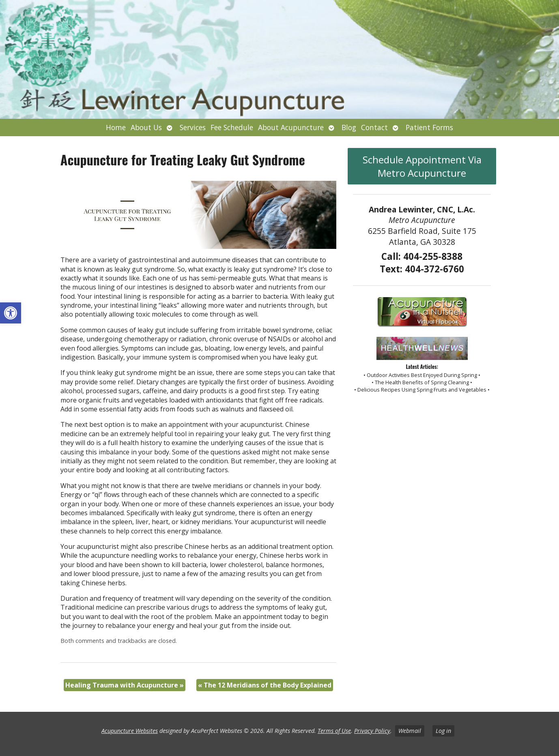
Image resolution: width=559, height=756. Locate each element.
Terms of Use (334, 731)
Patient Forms (429, 127)
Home (116, 127)
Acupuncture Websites (130, 731)
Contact (374, 127)
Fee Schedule (232, 127)
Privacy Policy (372, 731)
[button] (11, 313)
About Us (146, 127)
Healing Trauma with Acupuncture (125, 685)
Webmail (410, 731)
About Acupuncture (291, 127)
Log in (443, 731)
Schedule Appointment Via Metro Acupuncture (422, 166)
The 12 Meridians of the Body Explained (265, 685)
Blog (349, 127)
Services (193, 127)
